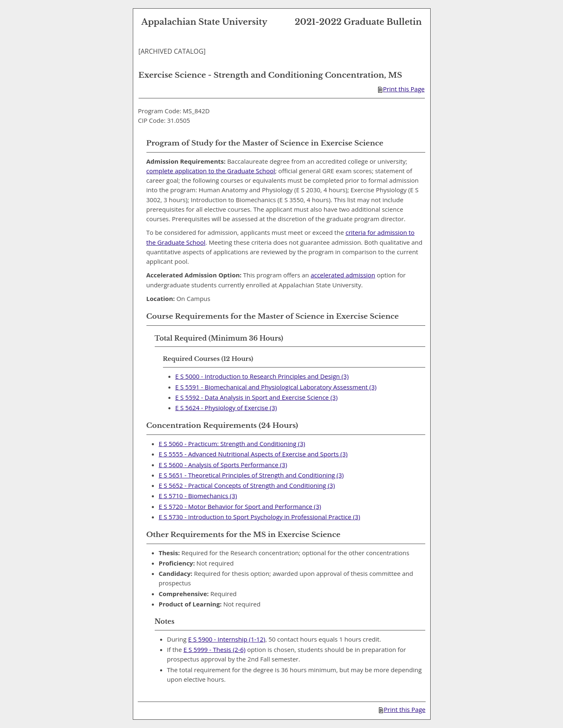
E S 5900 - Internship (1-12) (227, 639)
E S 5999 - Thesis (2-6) (215, 649)
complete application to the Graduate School (211, 171)
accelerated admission (343, 275)
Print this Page (401, 89)
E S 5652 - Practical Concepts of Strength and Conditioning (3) (247, 485)
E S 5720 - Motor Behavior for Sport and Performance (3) (240, 506)
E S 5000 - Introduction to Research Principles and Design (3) (262, 376)
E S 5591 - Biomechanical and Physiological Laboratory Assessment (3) (276, 387)
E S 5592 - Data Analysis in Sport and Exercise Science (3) (257, 397)
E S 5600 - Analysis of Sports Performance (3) (223, 465)
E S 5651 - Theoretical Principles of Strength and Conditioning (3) (252, 475)
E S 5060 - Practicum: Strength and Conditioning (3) (232, 444)
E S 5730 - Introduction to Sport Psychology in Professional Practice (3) (260, 517)
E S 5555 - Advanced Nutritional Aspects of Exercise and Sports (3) (253, 454)
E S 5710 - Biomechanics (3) (198, 496)
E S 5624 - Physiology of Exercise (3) (226, 408)
